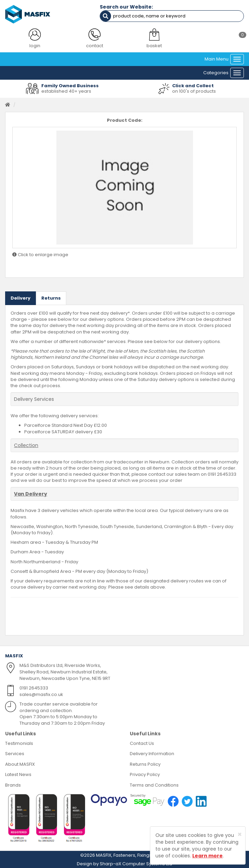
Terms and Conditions (154, 785)
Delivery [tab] (20, 298)
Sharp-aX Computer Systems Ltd (136, 864)
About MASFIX (20, 764)
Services (15, 754)
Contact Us (142, 743)
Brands (13, 785)
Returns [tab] (51, 298)
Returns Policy (145, 764)
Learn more (207, 856)
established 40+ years (66, 91)
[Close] (240, 834)
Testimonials (19, 743)
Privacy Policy (145, 774)
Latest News (18, 774)
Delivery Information (152, 754)
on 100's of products (194, 91)
